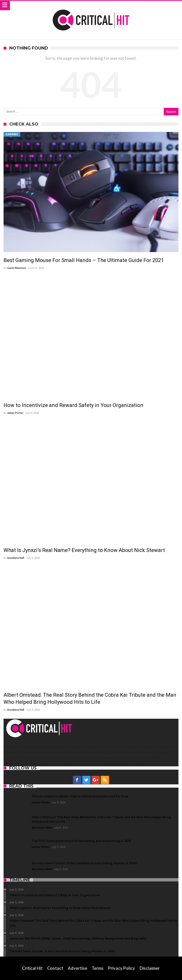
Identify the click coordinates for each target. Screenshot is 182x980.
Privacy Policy (122, 968)
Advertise (77, 968)
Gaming (12, 134)
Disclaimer (150, 968)
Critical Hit (32, 968)
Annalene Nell (16, 558)
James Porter (15, 413)
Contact (55, 968)
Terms (98, 968)
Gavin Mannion (17, 268)
